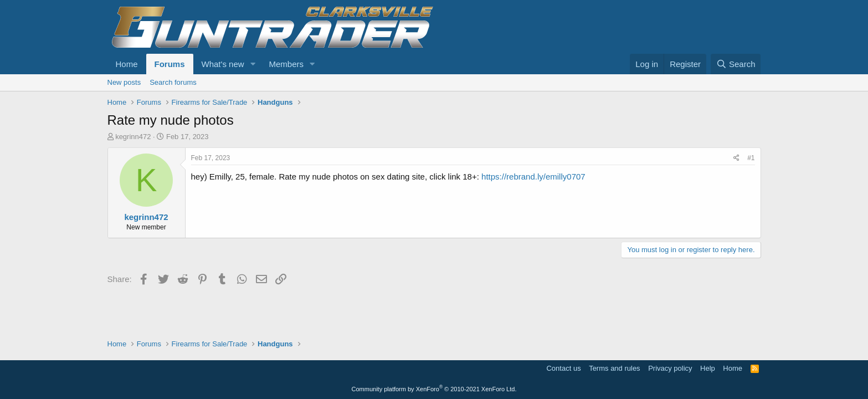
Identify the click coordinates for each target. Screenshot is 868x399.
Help (708, 368)
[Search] (736, 64)
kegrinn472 (133, 137)
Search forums (173, 82)
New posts (124, 82)
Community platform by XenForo (434, 389)
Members (286, 64)
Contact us (563, 368)
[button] (253, 64)
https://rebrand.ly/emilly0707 (533, 177)
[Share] (736, 158)
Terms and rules (614, 368)
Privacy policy (670, 368)
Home (127, 64)
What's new (223, 64)
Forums (170, 64)
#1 (751, 158)
